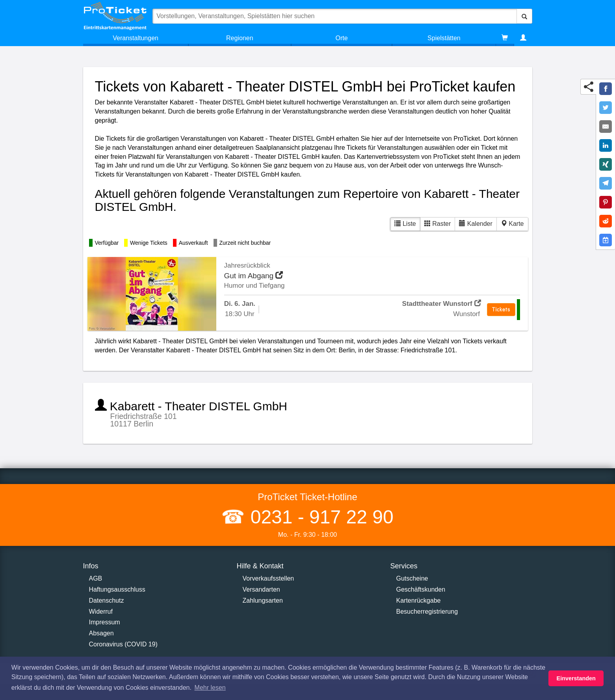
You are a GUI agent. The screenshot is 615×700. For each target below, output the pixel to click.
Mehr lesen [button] (210, 688)
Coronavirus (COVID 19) (123, 644)
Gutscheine (412, 578)
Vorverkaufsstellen (268, 578)
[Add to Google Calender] (606, 240)
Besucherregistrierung (427, 612)
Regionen (240, 38)
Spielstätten (444, 38)
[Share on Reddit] (606, 221)
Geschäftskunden (421, 589)
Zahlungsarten (263, 600)
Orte (342, 38)
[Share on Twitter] (606, 108)
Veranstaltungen (136, 38)
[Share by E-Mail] (606, 127)
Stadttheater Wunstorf (442, 304)
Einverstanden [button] (576, 678)
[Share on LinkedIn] (606, 145)
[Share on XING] (606, 164)
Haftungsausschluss (117, 589)
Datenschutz (107, 600)
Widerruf (101, 612)
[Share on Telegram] (606, 183)
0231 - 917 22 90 (319, 517)
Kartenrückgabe (419, 600)
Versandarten (261, 589)
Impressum (105, 622)
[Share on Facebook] (606, 89)
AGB (96, 578)
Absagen (101, 633)
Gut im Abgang (254, 276)
